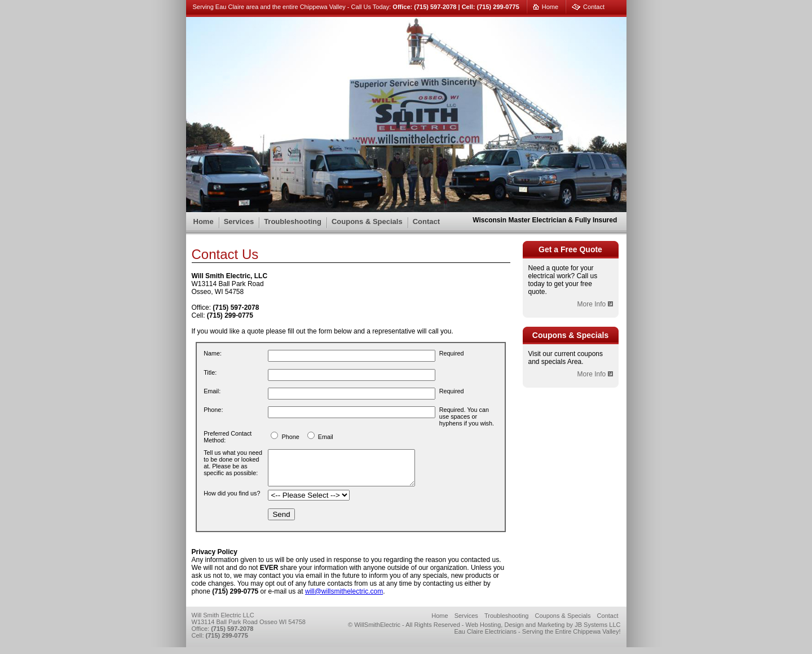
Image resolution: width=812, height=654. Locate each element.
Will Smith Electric (259, 58)
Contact (594, 7)
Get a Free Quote (570, 249)
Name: (213, 353)
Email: (212, 391)
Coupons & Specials (367, 221)
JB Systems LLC (597, 631)
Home (550, 7)
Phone (290, 437)
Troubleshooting (293, 221)
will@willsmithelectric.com (344, 598)
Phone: (213, 410)
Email (326, 437)
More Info (595, 304)
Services (239, 221)
